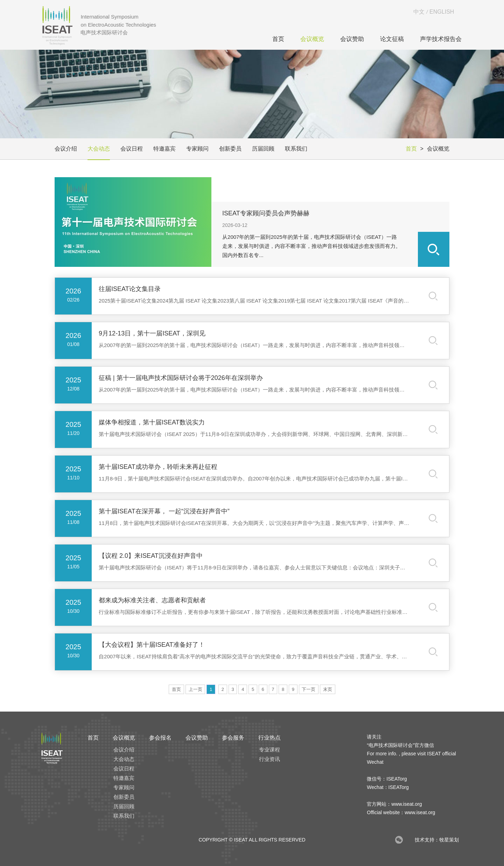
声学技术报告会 (441, 39)
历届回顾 (263, 149)
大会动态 (99, 149)
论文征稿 (392, 39)
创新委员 (230, 149)
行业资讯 (269, 759)
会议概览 (312, 39)
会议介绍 (66, 149)
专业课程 (269, 750)
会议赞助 (352, 39)
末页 (328, 689)
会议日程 (132, 149)
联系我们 (296, 149)
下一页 (309, 689)
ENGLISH (442, 12)
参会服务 (233, 738)
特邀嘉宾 (164, 149)
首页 (278, 39)
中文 (419, 12)
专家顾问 (197, 149)
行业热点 (269, 738)
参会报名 (160, 738)
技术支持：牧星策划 (437, 840)
